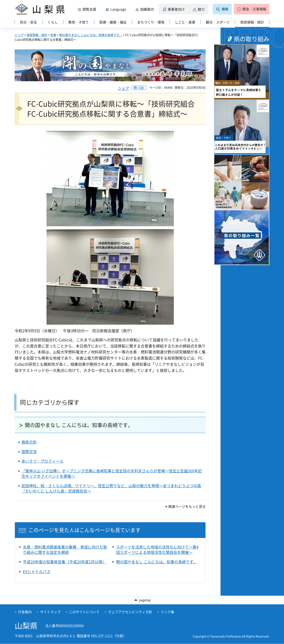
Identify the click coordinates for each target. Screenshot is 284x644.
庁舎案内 (25, 612)
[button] (88, 9)
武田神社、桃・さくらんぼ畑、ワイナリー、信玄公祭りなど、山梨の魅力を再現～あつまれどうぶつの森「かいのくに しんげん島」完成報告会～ (111, 488)
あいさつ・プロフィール (42, 461)
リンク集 (167, 612)
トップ (19, 35)
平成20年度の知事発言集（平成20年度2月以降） (65, 562)
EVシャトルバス (37, 572)
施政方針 (29, 442)
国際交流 (29, 452)
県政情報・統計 (37, 35)
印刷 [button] (141, 88)
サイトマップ (50, 612)
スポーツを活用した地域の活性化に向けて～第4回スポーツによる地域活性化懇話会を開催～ (157, 550)
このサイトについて (84, 612)
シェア (124, 88)
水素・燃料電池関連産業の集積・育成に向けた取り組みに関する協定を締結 (65, 550)
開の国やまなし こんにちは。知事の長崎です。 (91, 35)
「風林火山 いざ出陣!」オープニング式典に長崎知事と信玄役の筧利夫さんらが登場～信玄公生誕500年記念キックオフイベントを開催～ (112, 474)
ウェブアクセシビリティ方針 (130, 612)
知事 (53, 35)
